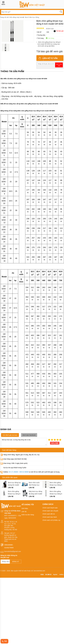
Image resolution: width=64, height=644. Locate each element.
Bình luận (50, 29)
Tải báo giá (59, 31)
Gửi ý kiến (55, 443)
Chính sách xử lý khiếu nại (51, 520)
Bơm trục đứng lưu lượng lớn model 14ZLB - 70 (14, 484)
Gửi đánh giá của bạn (10, 435)
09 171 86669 (13, 472)
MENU (3, 3)
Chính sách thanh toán (50, 508)
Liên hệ (24, 512)
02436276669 (9, 547)
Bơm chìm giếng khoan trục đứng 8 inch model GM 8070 (56, 484)
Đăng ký (16, 562)
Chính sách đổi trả (49, 514)
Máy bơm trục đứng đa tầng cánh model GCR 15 (35, 493)
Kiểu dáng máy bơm (16, 17)
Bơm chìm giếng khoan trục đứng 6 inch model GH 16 (56, 493)
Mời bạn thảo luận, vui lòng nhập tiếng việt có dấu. (24, 442)
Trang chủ (3, 17)
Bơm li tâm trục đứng (32, 17)
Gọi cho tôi (59, 65)
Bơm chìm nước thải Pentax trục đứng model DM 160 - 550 (34, 484)
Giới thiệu (25, 508)
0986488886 (8, 545)
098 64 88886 (24, 472)
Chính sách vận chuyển (50, 511)
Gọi (4, 641)
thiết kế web (23, 571)
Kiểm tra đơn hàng (28, 515)
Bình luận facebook (29, 435)
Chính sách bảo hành (50, 517)
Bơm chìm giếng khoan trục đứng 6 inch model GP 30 (14, 493)
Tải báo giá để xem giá (49, 51)
